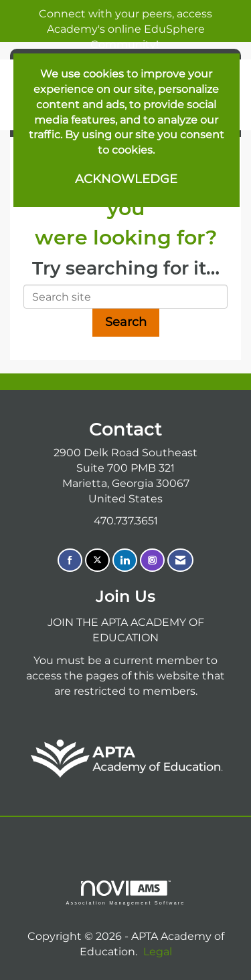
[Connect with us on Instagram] (152, 560)
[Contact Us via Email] (180, 560)
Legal (158, 952)
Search (126, 322)
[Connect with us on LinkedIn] (125, 560)
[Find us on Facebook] (70, 560)
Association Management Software (125, 893)
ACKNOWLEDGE (126, 179)
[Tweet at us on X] (97, 560)
